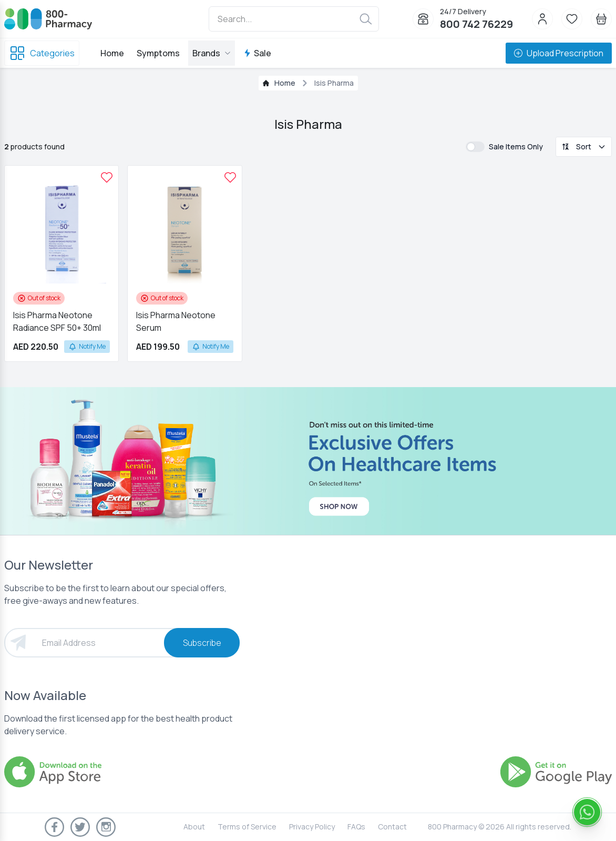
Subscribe (202, 643)
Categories (42, 53)
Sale (257, 53)
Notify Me (87, 346)
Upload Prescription (559, 53)
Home (112, 53)
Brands (212, 53)
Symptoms (158, 53)
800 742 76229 (476, 24)
